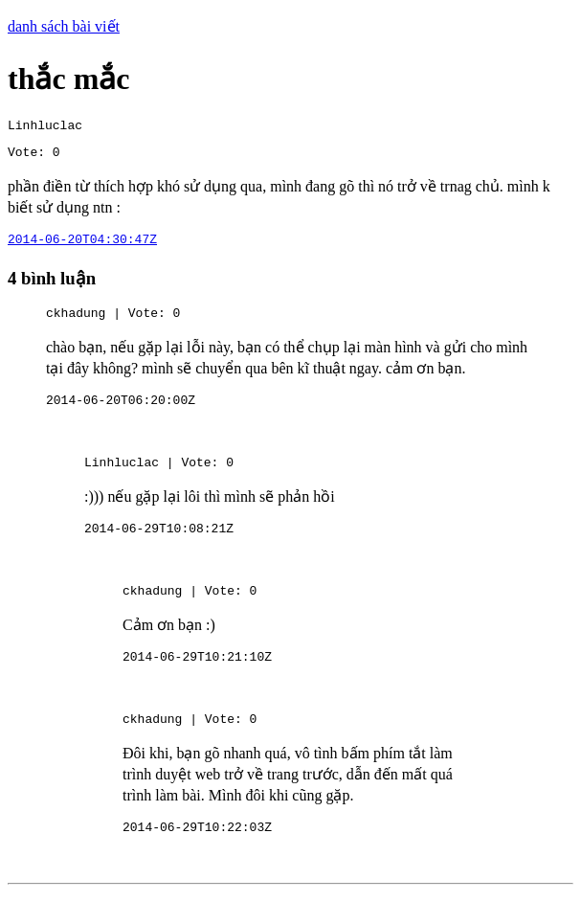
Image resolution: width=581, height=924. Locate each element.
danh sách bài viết (64, 26)
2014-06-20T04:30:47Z (82, 247)
